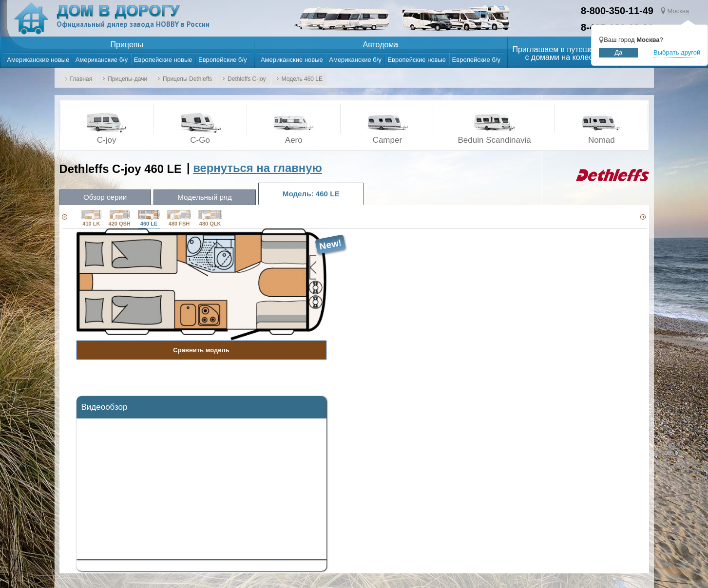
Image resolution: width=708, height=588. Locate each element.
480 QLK (210, 218)
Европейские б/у (222, 60)
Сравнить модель (201, 350)
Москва (678, 11)
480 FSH (179, 218)
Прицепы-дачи (127, 79)
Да (618, 52)
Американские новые (38, 60)
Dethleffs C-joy (247, 79)
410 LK (91, 218)
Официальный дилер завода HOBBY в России (134, 25)
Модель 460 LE (302, 79)
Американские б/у (102, 60)
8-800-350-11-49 (617, 11)
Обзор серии (106, 197)
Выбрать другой (677, 52)
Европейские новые (163, 60)
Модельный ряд (207, 197)
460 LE (149, 218)
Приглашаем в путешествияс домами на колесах (563, 54)
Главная (81, 79)
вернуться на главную (258, 168)
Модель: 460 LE (315, 194)
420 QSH (120, 218)
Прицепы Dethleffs (187, 79)
